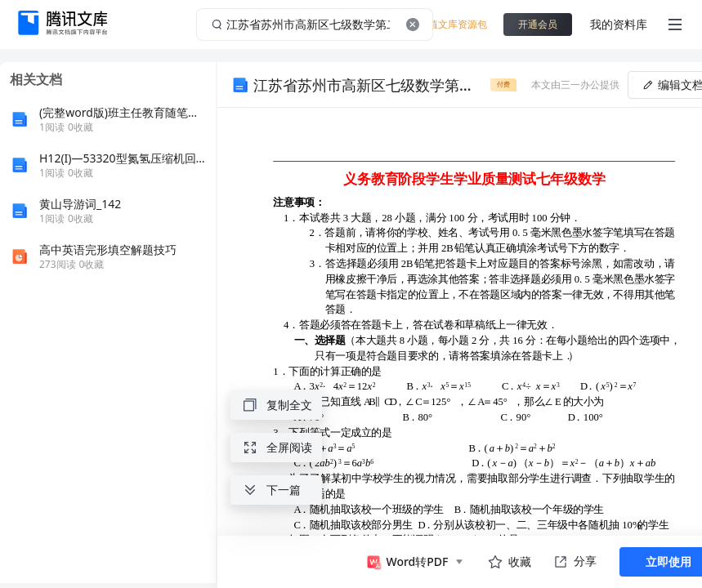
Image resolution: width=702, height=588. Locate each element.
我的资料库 (619, 24)
